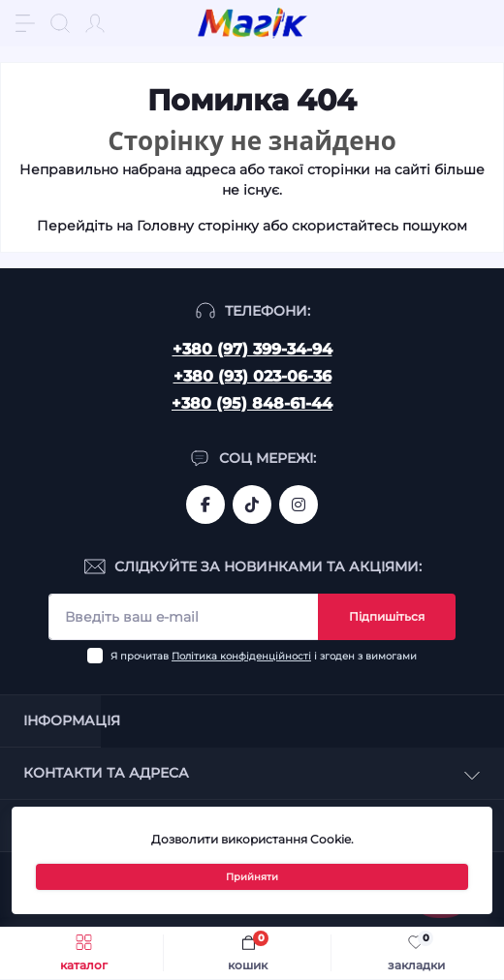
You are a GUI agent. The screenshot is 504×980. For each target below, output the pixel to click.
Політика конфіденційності (241, 656)
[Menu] (25, 23)
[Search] (60, 23)
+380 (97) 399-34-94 (252, 349)
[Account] (95, 23)
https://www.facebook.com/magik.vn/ (205, 505)
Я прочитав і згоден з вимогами (264, 656)
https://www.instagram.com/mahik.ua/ (299, 505)
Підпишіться (387, 616)
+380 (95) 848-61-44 (252, 403)
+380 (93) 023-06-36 (252, 376)
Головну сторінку (198, 226)
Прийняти (252, 877)
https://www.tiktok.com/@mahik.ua (252, 505)
